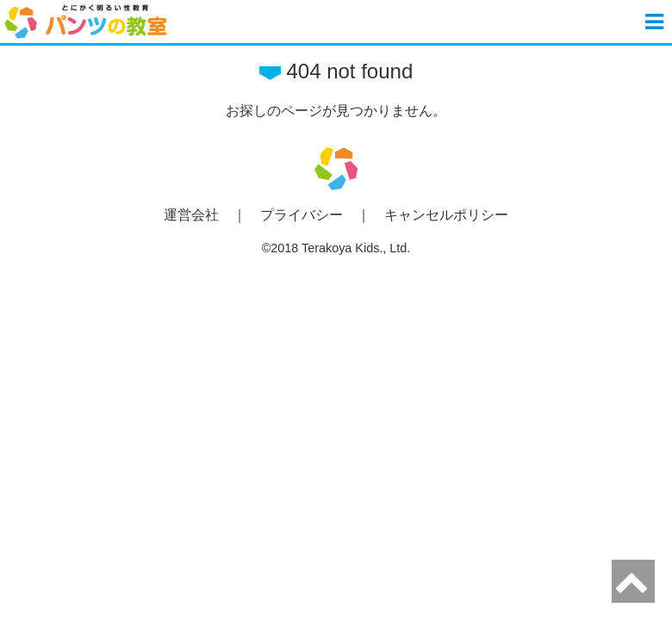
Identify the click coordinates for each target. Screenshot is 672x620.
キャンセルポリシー (446, 215)
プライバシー (302, 215)
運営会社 (191, 215)
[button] (656, 22)
